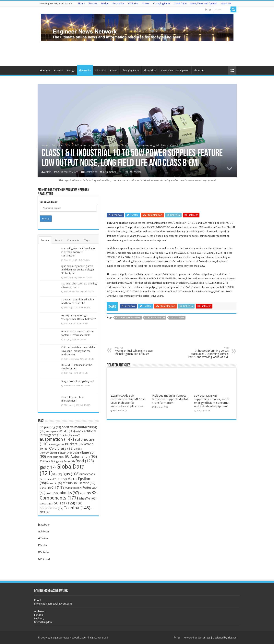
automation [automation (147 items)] (57, 439)
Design (105, 4)
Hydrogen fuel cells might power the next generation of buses (135, 351)
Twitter (43, 538)
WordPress (204, 638)
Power (146, 4)
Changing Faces (162, 4)
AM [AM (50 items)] (79, 432)
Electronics (118, 4)
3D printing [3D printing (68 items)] (50, 427)
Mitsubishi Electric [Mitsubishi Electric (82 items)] (79, 483)
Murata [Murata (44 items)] (45, 488)
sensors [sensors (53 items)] (47, 504)
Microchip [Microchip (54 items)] (54, 483)
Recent (58, 240)
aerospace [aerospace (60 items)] (55, 431)
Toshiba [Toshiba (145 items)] (77, 508)
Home (82, 4)
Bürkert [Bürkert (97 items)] (75, 444)
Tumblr (42, 545)
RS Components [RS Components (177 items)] (68, 495)
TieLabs (232, 638)
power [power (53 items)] (52, 493)
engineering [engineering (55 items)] (55, 457)
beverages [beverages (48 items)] (57, 445)
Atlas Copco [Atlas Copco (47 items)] (72, 435)
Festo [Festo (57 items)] (69, 461)
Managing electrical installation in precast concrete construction (79, 252)
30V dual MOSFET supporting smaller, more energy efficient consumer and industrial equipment (212, 401)
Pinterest (44, 552)
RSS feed (44, 559)
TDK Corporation (118, 223)
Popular (45, 240)
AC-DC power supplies (128, 318)
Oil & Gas (133, 4)
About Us (226, 4)
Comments (73, 240)
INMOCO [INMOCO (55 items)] (88, 474)
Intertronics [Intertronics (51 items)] (48, 479)
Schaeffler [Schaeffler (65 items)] (87, 499)
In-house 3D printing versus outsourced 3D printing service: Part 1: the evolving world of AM (208, 353)
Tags (87, 240)
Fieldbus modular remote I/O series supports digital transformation (170, 399)
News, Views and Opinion (204, 4)
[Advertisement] (137, 53)
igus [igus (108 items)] (71, 474)
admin (48, 172)
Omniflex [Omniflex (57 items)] (74, 488)
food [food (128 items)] (85, 461)
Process (93, 4)
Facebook (44, 525)
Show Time (180, 4)
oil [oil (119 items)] (59, 487)
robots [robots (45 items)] (85, 493)
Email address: (49, 202)
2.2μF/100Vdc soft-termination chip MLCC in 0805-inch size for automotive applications (128, 401)
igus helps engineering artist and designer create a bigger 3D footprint (78, 270)
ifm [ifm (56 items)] (58, 474)
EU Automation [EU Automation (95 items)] (81, 456)
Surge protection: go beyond (78, 381)
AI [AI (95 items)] (69, 431)
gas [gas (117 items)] (48, 467)
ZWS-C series (177, 318)
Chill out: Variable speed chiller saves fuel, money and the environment (79, 351)
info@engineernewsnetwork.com (53, 604)
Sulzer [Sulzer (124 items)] (65, 503)
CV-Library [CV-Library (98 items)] (61, 448)
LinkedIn (44, 532)
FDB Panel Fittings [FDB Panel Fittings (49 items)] (51, 461)
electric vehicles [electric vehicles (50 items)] (71, 453)
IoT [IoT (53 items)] (62, 479)
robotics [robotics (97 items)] (69, 493)
